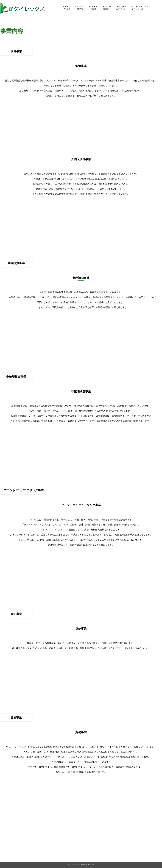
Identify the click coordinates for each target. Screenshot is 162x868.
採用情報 (117, 838)
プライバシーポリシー (149, 838)
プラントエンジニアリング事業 (85, 847)
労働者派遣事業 (85, 838)
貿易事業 (85, 852)
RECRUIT (106, 8)
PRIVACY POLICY (140, 8)
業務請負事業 (85, 843)
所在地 (66, 845)
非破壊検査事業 (85, 845)
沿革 (66, 843)
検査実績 (105, 838)
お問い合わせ (131, 838)
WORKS (93, 8)
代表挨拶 (66, 840)
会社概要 (66, 838)
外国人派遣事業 (85, 840)
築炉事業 (85, 850)
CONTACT (121, 8)
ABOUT (67, 8)
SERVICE (80, 8)
